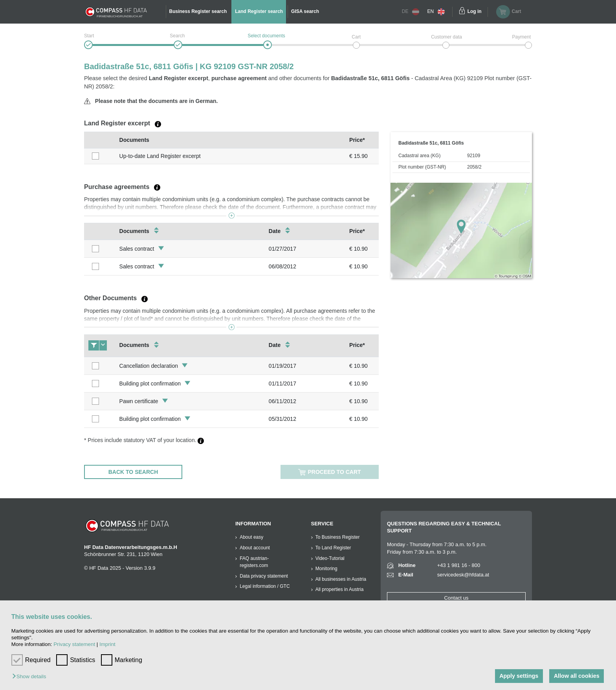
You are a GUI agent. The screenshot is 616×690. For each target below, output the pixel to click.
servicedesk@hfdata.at (463, 575)
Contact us (456, 598)
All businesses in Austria (341, 579)
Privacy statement (74, 644)
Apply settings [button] (519, 676)
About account (255, 548)
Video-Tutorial (330, 558)
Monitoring (326, 569)
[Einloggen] (462, 12)
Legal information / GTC (265, 586)
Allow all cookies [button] (577, 676)
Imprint (107, 644)
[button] (31, 677)
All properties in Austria (340, 589)
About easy (251, 537)
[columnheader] (100, 140)
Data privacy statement (264, 576)
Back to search (133, 472)
